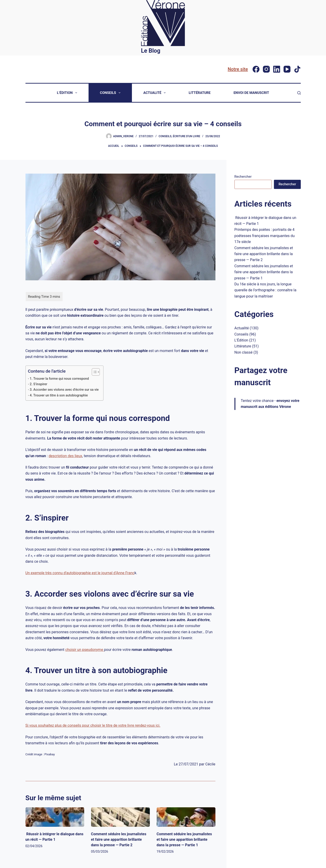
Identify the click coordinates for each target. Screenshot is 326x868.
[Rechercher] (299, 93)
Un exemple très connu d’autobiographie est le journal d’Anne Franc (80, 573)
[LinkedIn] (277, 69)
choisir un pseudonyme (85, 650)
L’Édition (68, 93)
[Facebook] (256, 69)
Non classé (244, 352)
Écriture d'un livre (186, 136)
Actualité (156, 93)
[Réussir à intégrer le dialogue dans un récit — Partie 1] (55, 817)
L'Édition (241, 340)
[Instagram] (266, 69)
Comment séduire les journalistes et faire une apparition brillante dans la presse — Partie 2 (119, 839)
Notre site (238, 69)
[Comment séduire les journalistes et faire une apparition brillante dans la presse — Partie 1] (186, 817)
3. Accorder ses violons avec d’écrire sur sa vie (64, 390)
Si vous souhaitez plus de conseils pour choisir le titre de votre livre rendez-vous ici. (93, 725)
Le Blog (151, 51)
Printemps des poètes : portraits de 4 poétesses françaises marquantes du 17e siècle (265, 236)
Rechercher (243, 177)
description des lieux (65, 456)
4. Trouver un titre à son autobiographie (59, 395)
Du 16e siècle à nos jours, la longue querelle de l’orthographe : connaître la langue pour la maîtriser (265, 290)
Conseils (111, 93)
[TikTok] (297, 69)
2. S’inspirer (39, 384)
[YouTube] (287, 69)
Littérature (199, 93)
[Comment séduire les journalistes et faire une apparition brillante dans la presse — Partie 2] (120, 817)
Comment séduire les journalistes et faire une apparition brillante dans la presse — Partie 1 (184, 839)
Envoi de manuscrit (251, 93)
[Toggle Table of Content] (93, 372)
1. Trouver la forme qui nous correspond (59, 379)
